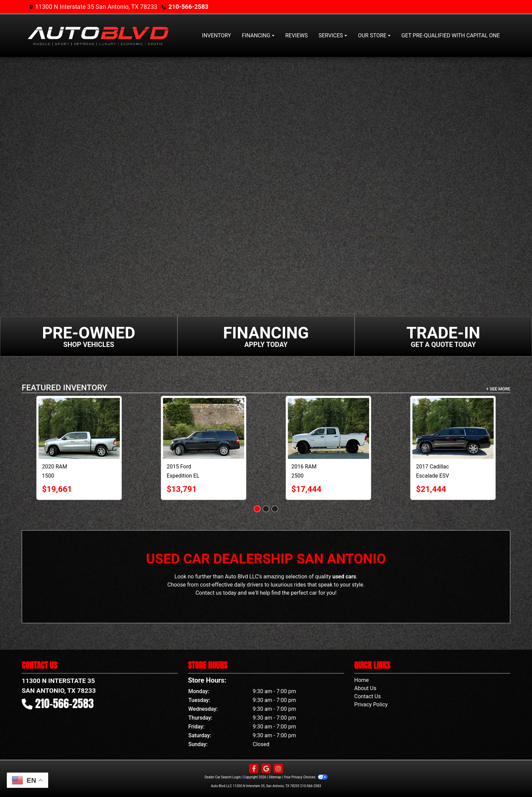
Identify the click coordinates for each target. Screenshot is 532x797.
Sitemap (275, 777)
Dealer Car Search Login (223, 777)
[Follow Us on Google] (266, 769)
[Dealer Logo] (98, 36)
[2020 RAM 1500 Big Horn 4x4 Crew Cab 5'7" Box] (79, 428)
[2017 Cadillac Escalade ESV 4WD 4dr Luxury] (453, 428)
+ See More (498, 389)
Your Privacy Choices (306, 777)
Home (362, 680)
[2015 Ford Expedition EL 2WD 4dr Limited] (204, 428)
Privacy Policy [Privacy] (371, 705)
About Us (365, 688)
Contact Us (368, 696)
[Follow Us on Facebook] (254, 769)
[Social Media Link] (278, 769)
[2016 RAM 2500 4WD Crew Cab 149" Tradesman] (328, 428)
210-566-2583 (188, 7)
